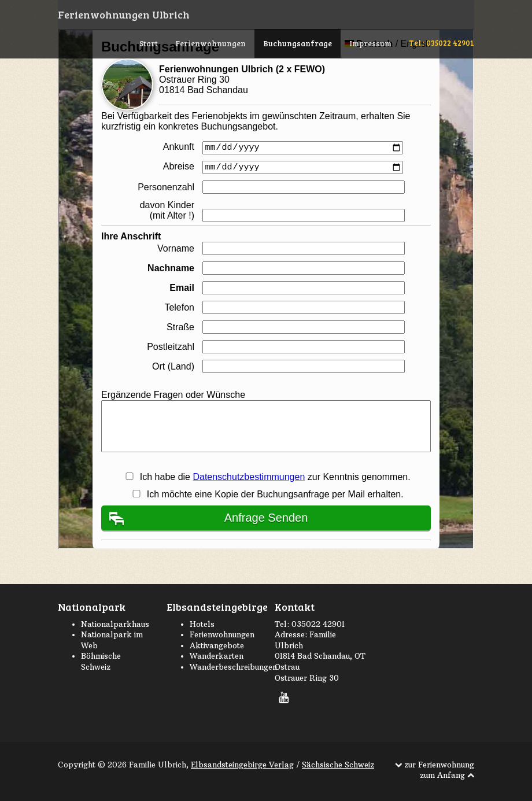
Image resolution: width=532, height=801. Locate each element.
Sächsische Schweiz (338, 765)
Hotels (202, 624)
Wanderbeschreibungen (233, 667)
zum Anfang (444, 775)
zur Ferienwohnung (439, 765)
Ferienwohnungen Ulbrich (124, 14)
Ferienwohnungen (210, 43)
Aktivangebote (217, 645)
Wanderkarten (217, 656)
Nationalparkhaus (115, 624)
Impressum (370, 43)
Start (149, 43)
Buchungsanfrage (298, 43)
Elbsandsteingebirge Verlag (242, 765)
